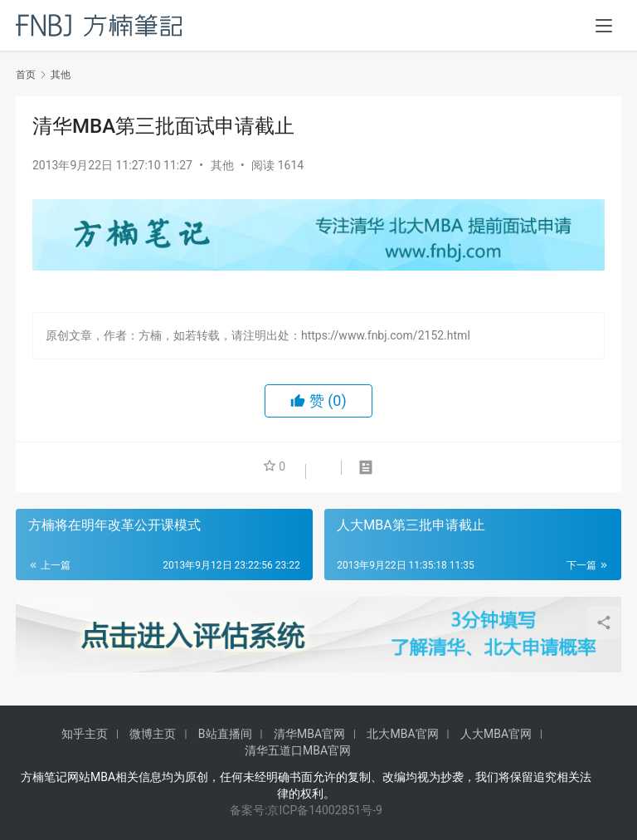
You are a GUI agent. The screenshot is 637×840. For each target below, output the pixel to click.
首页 (26, 75)
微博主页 (153, 734)
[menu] (604, 27)
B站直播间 (225, 734)
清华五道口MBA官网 (298, 750)
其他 (222, 165)
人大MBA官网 (496, 734)
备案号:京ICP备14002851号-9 (306, 810)
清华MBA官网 (309, 734)
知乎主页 (85, 734)
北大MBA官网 (402, 734)
